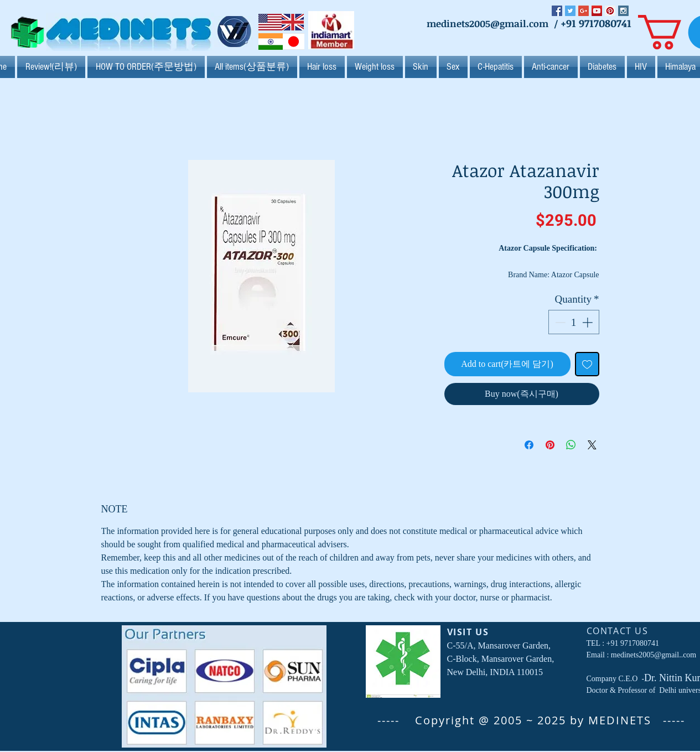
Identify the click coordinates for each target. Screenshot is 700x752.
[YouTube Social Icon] (597, 11)
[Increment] (588, 322)
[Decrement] (559, 322)
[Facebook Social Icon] (557, 11)
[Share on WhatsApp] (571, 445)
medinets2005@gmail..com (654, 655)
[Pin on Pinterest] (550, 445)
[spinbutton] (574, 322)
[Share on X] (592, 445)
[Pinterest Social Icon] (610, 11)
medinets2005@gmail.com (488, 24)
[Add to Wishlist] (587, 364)
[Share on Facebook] (529, 445)
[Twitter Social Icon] (570, 11)
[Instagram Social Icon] (623, 11)
